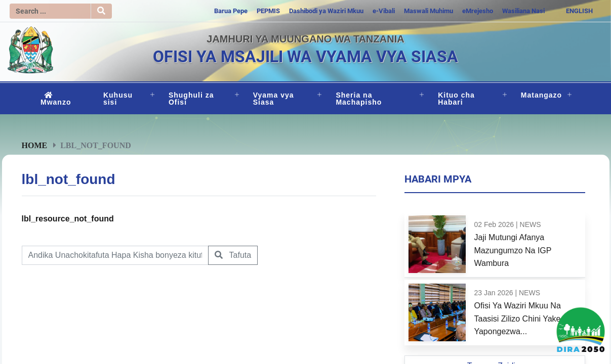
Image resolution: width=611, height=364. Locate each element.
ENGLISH (579, 11)
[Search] (50, 11)
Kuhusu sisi (118, 99)
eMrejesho (478, 11)
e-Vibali (384, 11)
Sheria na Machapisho (359, 99)
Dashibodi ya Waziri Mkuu (326, 11)
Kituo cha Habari (456, 99)
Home (35, 145)
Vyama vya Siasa (274, 99)
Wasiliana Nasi (523, 11)
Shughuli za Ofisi (191, 99)
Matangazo (541, 95)
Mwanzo (56, 99)
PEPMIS (268, 11)
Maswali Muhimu (429, 11)
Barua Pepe (231, 11)
